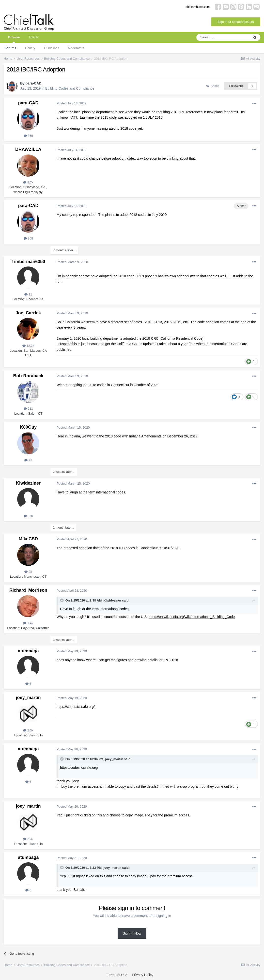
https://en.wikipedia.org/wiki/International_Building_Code (192, 617)
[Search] (223, 37)
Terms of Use (117, 975)
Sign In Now (132, 933)
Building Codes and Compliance (70, 88)
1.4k (28, 623)
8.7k (28, 182)
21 (28, 460)
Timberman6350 (28, 262)
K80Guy (28, 427)
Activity (34, 37)
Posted (71, 103)
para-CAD (34, 83)
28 (28, 572)
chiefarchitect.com (198, 7)
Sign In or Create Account (236, 22)
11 (28, 294)
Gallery (30, 48)
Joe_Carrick (28, 313)
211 (28, 409)
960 (28, 516)
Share (212, 86)
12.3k (28, 346)
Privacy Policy (143, 975)
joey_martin (28, 698)
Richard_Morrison (28, 590)
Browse (14, 39)
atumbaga (28, 651)
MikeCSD (28, 539)
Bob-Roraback (28, 376)
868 (28, 136)
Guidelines (52, 48)
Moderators (76, 48)
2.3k (28, 730)
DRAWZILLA (28, 149)
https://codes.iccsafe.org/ (76, 707)
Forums (10, 48)
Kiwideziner (28, 483)
